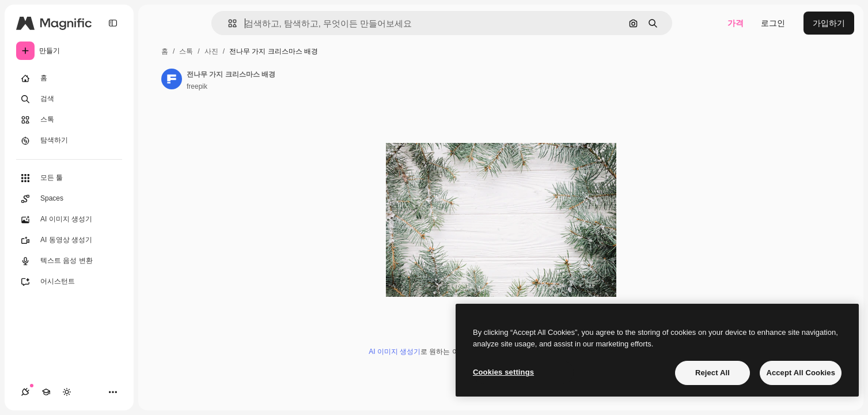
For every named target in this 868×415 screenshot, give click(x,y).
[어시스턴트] (69, 282)
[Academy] (46, 392)
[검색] (69, 99)
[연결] (25, 392)
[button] (228, 23)
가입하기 (829, 23)
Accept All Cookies (801, 373)
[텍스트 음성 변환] (69, 261)
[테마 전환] (67, 392)
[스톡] (69, 120)
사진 (211, 51)
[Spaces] (69, 199)
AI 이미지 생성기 (395, 352)
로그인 (773, 23)
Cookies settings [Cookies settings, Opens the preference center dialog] (503, 372)
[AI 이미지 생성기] (69, 220)
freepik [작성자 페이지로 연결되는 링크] (197, 86)
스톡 (186, 51)
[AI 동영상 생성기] (69, 240)
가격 (736, 23)
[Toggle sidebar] (113, 23)
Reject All (712, 373)
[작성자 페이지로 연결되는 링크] (172, 79)
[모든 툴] (69, 178)
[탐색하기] (69, 141)
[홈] (69, 78)
